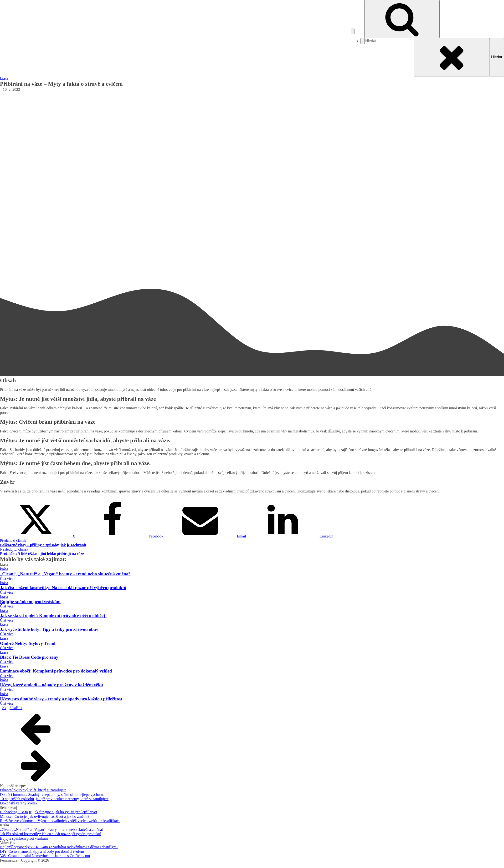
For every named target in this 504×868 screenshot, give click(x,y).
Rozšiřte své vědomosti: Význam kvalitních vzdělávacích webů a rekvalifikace (60, 821)
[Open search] (402, 19)
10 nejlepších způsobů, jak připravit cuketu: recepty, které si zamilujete (54, 799)
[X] (38, 536)
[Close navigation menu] (362, 41)
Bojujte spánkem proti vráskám (24, 838)
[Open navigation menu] (353, 31)
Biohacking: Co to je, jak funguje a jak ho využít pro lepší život (49, 812)
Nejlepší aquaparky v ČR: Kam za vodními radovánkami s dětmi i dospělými (59, 847)
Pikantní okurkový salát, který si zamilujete (33, 790)
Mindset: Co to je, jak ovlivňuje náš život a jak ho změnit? (45, 816)
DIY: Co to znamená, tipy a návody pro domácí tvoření (42, 851)
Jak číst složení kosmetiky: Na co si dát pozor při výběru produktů (51, 834)
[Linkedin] (290, 536)
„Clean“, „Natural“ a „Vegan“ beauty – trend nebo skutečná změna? (52, 830)
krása (4, 78)
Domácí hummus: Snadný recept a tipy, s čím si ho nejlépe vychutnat (53, 795)
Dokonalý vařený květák (19, 803)
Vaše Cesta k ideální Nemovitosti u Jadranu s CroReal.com (45, 856)
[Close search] (452, 57)
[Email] (206, 536)
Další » (17, 708)
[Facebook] (120, 536)
